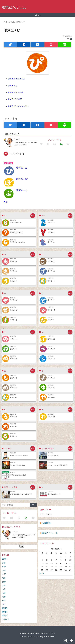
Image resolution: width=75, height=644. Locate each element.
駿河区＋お (14, 261)
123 (4, 604)
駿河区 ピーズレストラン (18, 106)
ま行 (4, 585)
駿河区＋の (14, 339)
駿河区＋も (14, 378)
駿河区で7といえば (16, 232)
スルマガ (6, 619)
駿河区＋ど (51, 300)
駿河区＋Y (51, 232)
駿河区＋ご (51, 261)
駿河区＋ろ (14, 417)
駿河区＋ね (14, 349)
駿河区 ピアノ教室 (15, 92)
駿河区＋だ (51, 320)
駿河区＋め (14, 388)
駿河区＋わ (51, 417)
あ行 (4, 563)
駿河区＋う (14, 281)
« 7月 (42, 573)
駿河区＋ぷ (51, 359)
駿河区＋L (51, 242)
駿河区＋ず (14, 320)
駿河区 (5, 559)
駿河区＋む (14, 397)
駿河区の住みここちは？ (18, 475)
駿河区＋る (14, 436)
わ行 (4, 597)
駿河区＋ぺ (51, 349)
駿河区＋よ (51, 378)
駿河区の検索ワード (54, 494)
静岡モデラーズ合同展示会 (19, 455)
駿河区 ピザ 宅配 (15, 99)
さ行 (4, 570)
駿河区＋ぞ (14, 300)
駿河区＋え (14, 271)
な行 (4, 578)
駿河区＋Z (51, 223)
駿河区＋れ (14, 426)
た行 (4, 574)
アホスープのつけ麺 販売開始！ (58, 465)
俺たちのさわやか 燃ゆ (18, 465)
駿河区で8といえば (16, 223)
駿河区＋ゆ (51, 388)
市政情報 (46, 523)
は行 (4, 582)
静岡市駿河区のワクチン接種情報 (21, 494)
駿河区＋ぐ (51, 281)
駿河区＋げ (51, 271)
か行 (4, 567)
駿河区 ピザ (13, 86)
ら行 (4, 593)
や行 (4, 589)
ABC (4, 601)
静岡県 (5, 608)
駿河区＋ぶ (22, 190)
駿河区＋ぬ (14, 359)
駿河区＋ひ (22, 168)
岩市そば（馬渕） (53, 455)
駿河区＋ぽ (22, 179)
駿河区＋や (51, 397)
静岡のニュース (50, 533)
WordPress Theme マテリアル (43, 633)
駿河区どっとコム (14, 7)
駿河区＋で (51, 310)
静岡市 (5, 612)
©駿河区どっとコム (29, 637)
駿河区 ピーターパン (16, 79)
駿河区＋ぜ (14, 310)
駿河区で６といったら (17, 242)
